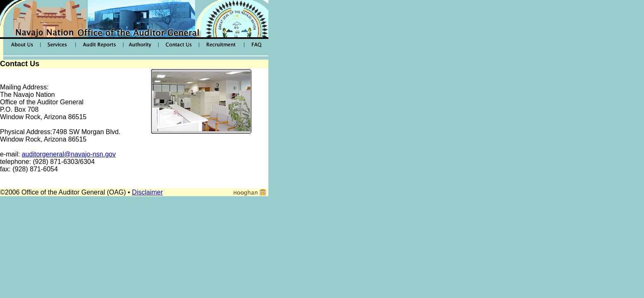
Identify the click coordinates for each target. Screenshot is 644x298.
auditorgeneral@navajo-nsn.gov (69, 154)
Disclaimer (148, 192)
